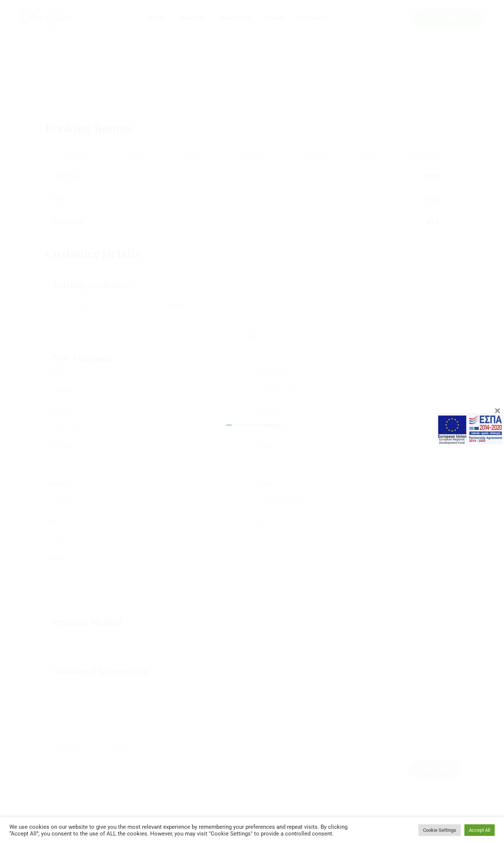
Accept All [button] (480, 830)
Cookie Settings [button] (440, 830)
